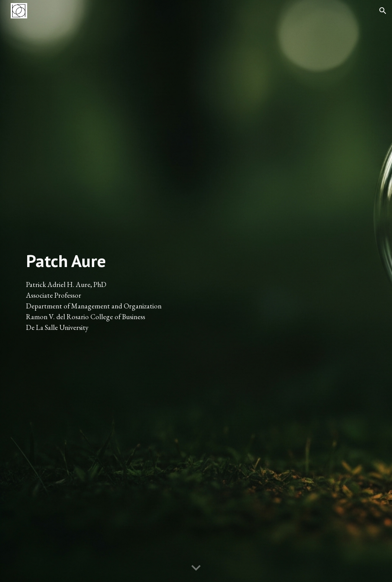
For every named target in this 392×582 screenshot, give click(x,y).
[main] (107, 291)
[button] (383, 11)
